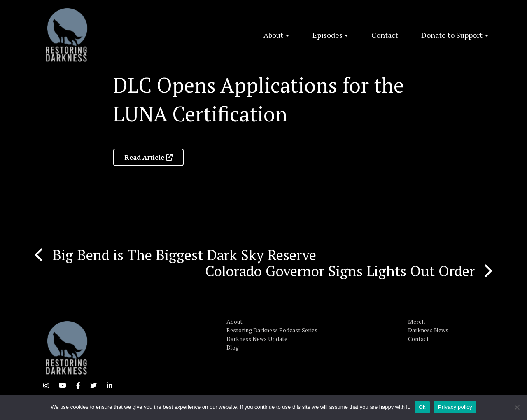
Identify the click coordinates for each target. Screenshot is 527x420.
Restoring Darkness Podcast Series (272, 330)
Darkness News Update (257, 339)
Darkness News (428, 330)
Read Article (148, 157)
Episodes (328, 35)
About (273, 35)
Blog (233, 347)
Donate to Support (452, 35)
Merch (416, 321)
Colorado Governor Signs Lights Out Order (340, 271)
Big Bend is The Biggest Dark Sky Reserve (184, 255)
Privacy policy (455, 407)
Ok (422, 407)
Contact (385, 35)
